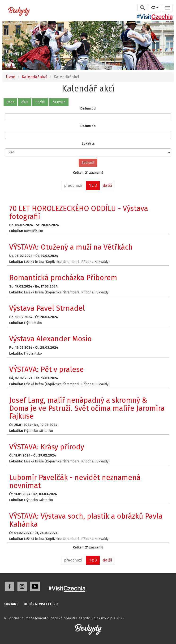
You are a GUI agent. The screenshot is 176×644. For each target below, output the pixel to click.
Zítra (25, 102)
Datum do (88, 126)
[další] (107, 186)
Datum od (88, 108)
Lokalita (88, 144)
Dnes (10, 102)
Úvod (11, 77)
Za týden (59, 102)
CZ (155, 8)
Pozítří (40, 102)
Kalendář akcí (34, 77)
